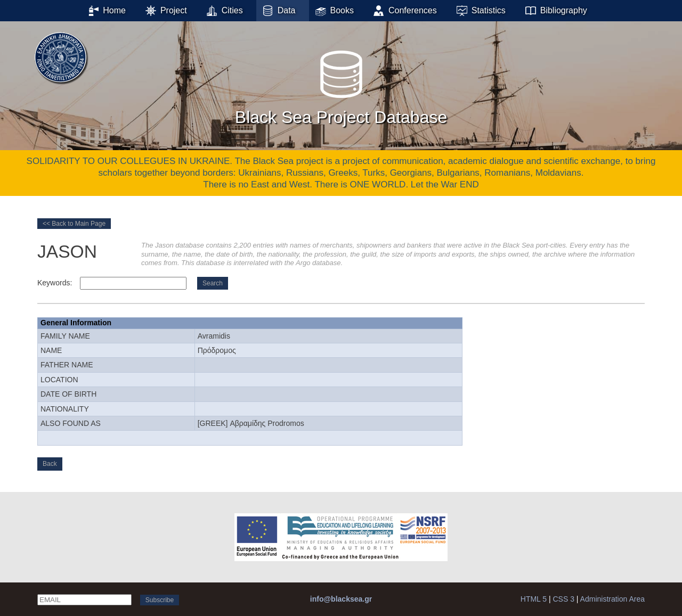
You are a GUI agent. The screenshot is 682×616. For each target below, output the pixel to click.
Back (50, 464)
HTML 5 (534, 599)
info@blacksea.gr (341, 599)
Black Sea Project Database (341, 85)
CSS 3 (563, 599)
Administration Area (612, 599)
